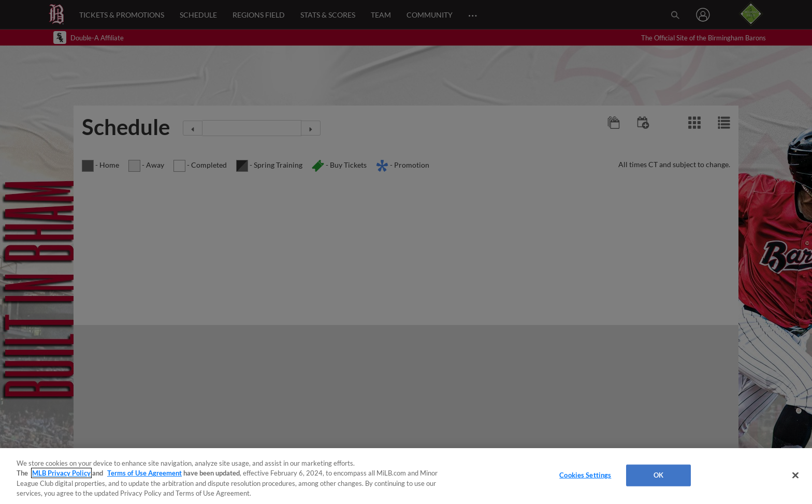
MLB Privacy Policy (61, 473)
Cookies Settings (585, 475)
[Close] (795, 475)
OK (658, 475)
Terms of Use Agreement (144, 473)
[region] (406, 476)
